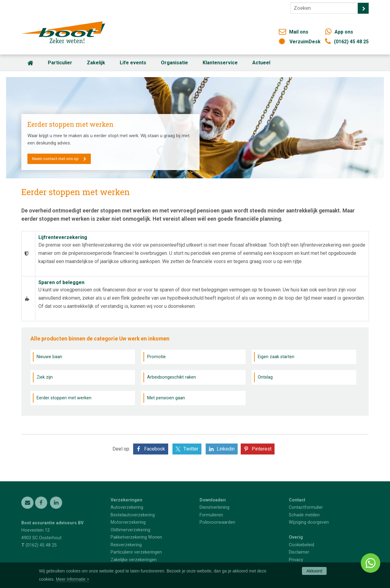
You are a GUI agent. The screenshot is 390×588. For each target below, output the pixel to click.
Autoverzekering (127, 507)
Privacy (296, 560)
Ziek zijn (45, 377)
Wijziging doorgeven (309, 522)
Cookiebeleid (301, 545)
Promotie (156, 357)
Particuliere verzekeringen (136, 552)
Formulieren (211, 515)
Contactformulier (306, 507)
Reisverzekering (126, 545)
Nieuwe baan (49, 357)
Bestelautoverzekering (133, 515)
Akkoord (314, 571)
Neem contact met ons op (56, 159)
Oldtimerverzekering (130, 530)
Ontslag (265, 377)
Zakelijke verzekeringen (134, 560)
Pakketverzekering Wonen (136, 537)
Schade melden (304, 515)
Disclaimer (299, 552)
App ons (344, 32)
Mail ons (299, 32)
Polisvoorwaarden (217, 522)
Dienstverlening (214, 507)
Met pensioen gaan (166, 398)
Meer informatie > (72, 579)
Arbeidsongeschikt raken (172, 377)
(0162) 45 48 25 (351, 42)
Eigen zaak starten (276, 357)
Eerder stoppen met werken (64, 398)
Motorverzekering (128, 522)
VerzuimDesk (305, 42)
